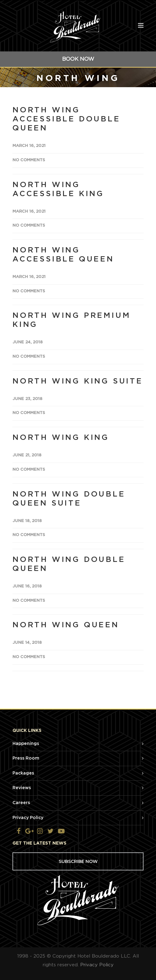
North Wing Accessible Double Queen (66, 119)
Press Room (26, 758)
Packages (23, 773)
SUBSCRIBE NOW (78, 861)
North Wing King (61, 438)
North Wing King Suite (78, 381)
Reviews (22, 788)
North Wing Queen (66, 625)
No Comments (29, 160)
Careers (21, 803)
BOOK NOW (78, 59)
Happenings (26, 744)
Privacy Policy (28, 818)
